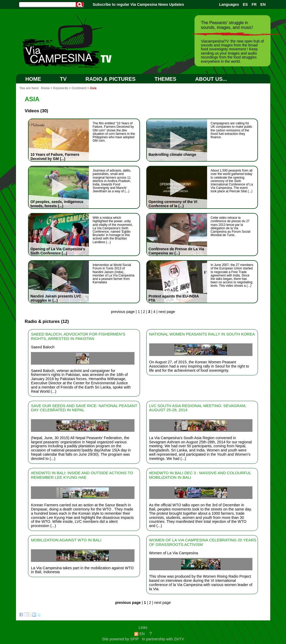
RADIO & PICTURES (110, 79)
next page (167, 312)
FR (254, 4)
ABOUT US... (211, 79)
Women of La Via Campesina (174, 553)
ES (245, 4)
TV (63, 79)
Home (33, 79)
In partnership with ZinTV (163, 639)
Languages (229, 4)
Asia (93, 88)
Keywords (61, 88)
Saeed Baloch (43, 347)
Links (143, 627)
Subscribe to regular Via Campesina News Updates (138, 4)
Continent (79, 88)
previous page (123, 312)
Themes (165, 79)
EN (263, 4)
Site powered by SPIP (121, 639)
